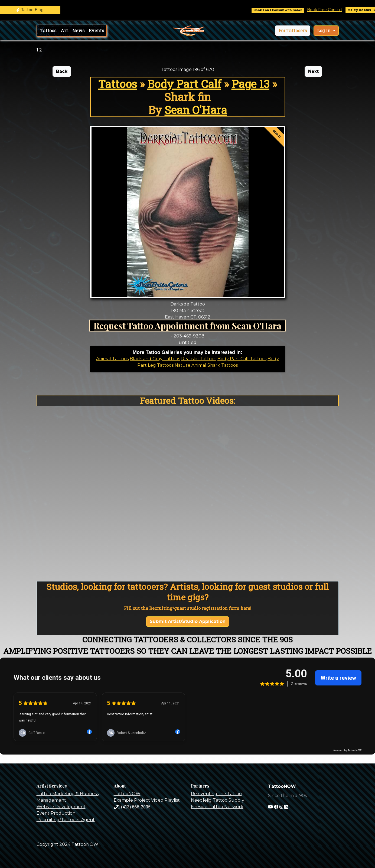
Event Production (56, 813)
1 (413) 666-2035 (132, 807)
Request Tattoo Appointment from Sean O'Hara (187, 325)
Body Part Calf (184, 84)
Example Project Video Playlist (147, 800)
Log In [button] (324, 30)
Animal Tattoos (112, 359)
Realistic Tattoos (199, 359)
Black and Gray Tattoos (155, 359)
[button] (293, 31)
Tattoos (48, 30)
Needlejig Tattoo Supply (218, 800)
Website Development (61, 807)
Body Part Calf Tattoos (242, 359)
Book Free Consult (333, 10)
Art (64, 30)
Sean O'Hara (196, 110)
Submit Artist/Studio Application (188, 621)
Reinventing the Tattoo (216, 794)
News (78, 30)
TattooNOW (127, 794)
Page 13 (250, 84)
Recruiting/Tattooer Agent (66, 820)
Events (96, 30)
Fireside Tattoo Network (217, 807)
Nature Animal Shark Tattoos (206, 365)
